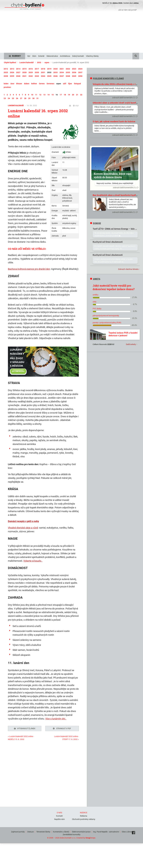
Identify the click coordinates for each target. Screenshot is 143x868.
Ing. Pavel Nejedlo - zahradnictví (106, 832)
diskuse (95, 223)
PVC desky (97, 309)
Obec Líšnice (127, 832)
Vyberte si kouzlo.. (33, 561)
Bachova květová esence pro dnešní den (29, 269)
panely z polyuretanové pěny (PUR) (107, 323)
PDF (76, 106)
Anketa (95, 279)
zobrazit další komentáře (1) (124, 98)
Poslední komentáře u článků (107, 78)
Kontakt (59, 816)
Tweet (10, 753)
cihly (95, 302)
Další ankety (131, 344)
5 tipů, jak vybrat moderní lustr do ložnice (114, 121)
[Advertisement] (71, 33)
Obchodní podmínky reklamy (84, 819)
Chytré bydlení (10, 63)
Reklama (84, 816)
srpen (47, 63)
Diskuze (31, 832)
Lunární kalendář (27, 63)
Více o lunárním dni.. (56, 719)
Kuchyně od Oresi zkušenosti (108, 242)
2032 (39, 63)
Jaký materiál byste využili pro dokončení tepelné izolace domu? (114, 287)
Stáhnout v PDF (62, 728)
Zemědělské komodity (72, 835)
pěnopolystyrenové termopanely (106, 316)
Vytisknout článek (25, 728)
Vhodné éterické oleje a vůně (23, 528)
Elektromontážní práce (81, 832)
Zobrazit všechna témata (128, 269)
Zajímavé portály (18, 832)
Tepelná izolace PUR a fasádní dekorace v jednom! (123, 334)
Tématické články (43, 832)
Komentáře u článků (61, 832)
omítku (96, 295)
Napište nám (59, 819)
